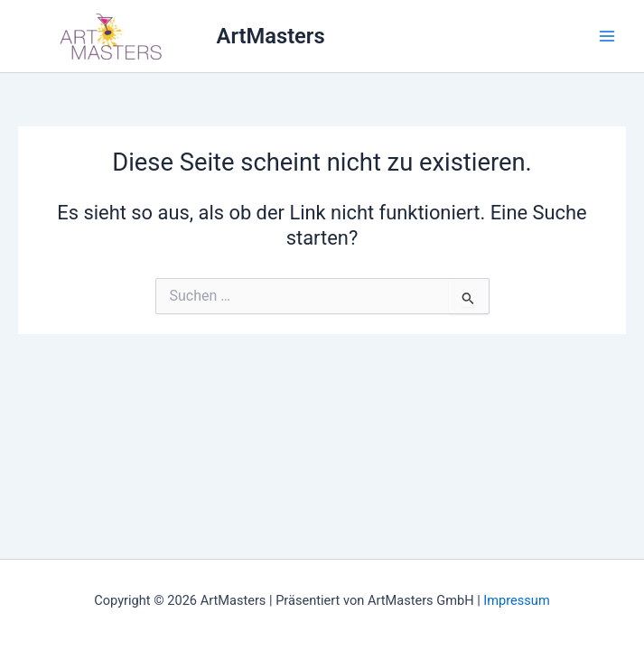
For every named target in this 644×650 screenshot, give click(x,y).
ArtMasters (271, 36)
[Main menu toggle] (607, 36)
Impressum (516, 600)
